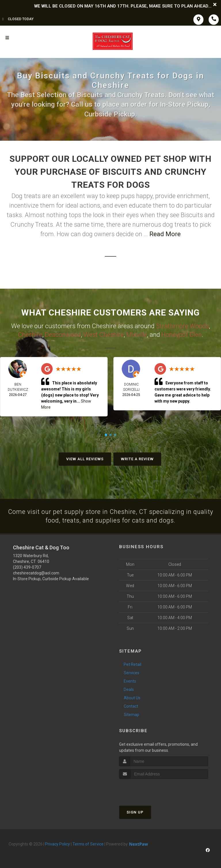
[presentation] (150, 789)
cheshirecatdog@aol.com (36, 573)
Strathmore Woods (182, 326)
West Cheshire (104, 334)
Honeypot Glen (182, 334)
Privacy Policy (58, 844)
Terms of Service (88, 844)
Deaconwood (63, 334)
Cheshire (30, 334)
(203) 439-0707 (27, 567)
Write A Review (137, 458)
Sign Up (135, 812)
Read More (165, 234)
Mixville (137, 334)
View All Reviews (85, 458)
